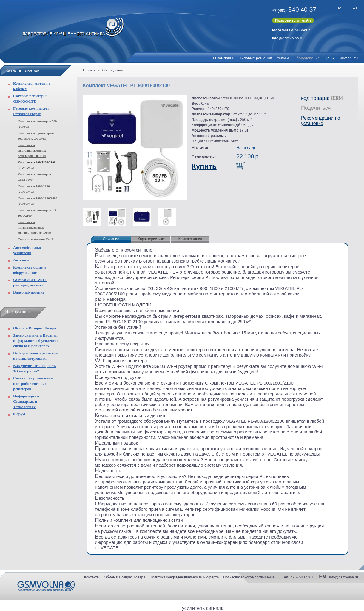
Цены (330, 58)
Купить (204, 166)
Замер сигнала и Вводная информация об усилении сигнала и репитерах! (35, 341)
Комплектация (190, 239)
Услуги (283, 58)
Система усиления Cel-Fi (36, 239)
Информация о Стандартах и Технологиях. (26, 401)
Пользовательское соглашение (249, 577)
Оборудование (306, 58)
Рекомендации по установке (321, 121)
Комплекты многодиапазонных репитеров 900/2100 (32, 150)
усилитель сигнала (203, 608)
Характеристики (151, 239)
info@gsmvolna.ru (288, 38)
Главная (89, 70)
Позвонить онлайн (293, 20)
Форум (19, 414)
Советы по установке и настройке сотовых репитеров (33, 384)
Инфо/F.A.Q (350, 58)
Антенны (21, 260)
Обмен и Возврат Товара (35, 328)
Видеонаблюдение (29, 292)
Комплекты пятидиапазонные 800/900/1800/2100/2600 (34, 227)
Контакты (92, 577)
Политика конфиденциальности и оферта (184, 577)
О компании (224, 58)
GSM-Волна (291, 30)
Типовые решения (256, 58)
